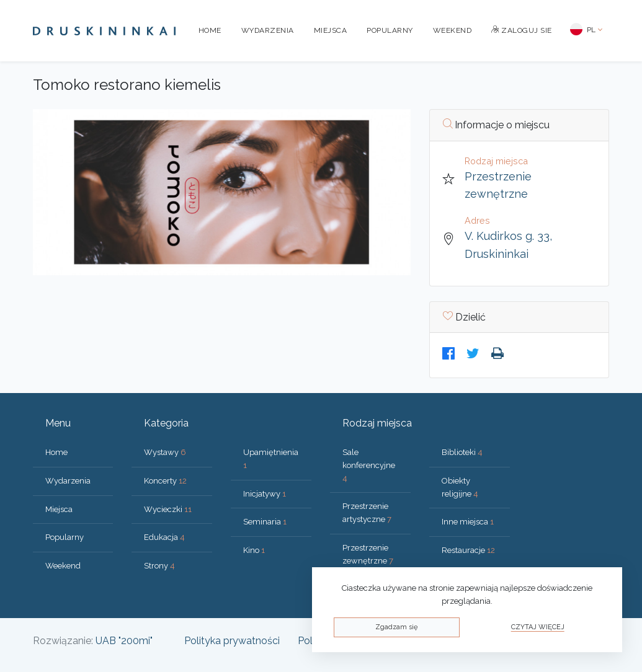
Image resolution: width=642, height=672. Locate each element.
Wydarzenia (268, 30)
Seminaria (265, 522)
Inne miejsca (468, 522)
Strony (159, 566)
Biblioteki (462, 452)
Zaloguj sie (522, 30)
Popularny (390, 30)
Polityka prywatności (232, 641)
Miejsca (331, 30)
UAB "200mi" (124, 641)
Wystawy (165, 452)
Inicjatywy (265, 494)
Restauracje (468, 550)
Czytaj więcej (538, 627)
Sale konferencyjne (369, 465)
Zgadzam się (396, 627)
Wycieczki (168, 509)
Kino (254, 550)
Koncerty (165, 481)
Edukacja (164, 537)
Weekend (453, 30)
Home (210, 30)
